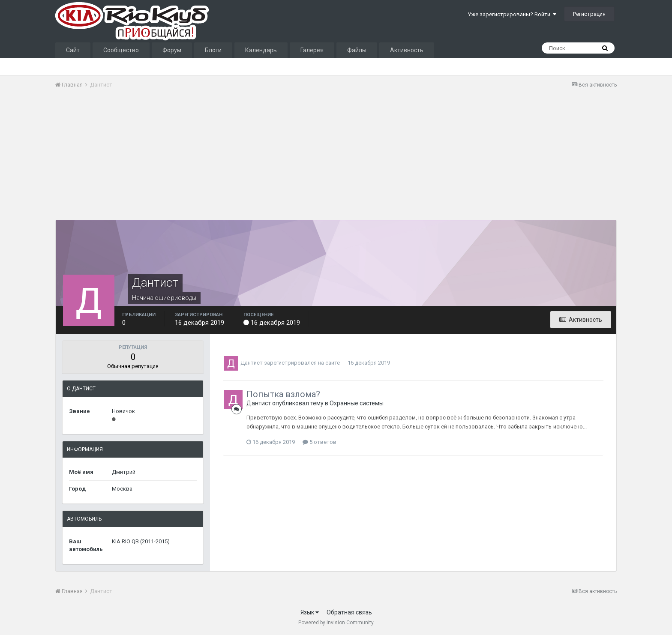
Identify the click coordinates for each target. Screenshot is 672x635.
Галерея (312, 50)
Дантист (252, 363)
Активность (407, 50)
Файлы (357, 50)
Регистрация (589, 14)
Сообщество (121, 50)
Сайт (73, 50)
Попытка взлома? (283, 394)
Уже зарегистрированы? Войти (512, 14)
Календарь (261, 50)
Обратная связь (349, 612)
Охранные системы (357, 403)
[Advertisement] (211, 160)
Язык (310, 612)
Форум (172, 50)
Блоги (213, 50)
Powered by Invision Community (336, 623)
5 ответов (319, 442)
